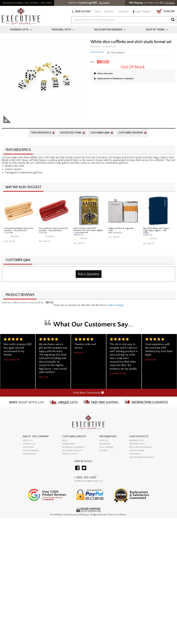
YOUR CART (166, 11)
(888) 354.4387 (81, 12)
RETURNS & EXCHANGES (73, 447)
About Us (109, 12)
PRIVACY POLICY (70, 454)
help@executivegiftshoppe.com (88, 481)
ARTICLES (104, 440)
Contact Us (123, 12)
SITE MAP (103, 451)
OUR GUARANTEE (31, 451)
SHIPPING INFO (69, 444)
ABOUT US (28, 440)
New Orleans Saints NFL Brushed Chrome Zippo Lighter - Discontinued (88, 230)
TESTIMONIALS (30, 454)
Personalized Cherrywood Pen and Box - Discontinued (54, 229)
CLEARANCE (135, 454)
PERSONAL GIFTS (137, 444)
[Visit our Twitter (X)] (84, 468)
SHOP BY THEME (137, 451)
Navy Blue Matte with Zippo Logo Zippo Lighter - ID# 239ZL (156, 230)
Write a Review (97, 52)
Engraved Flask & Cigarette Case (121, 229)
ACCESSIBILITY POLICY (72, 451)
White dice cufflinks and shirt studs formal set (22, 303)
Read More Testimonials (88, 393)
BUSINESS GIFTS (136, 440)
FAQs (65, 440)
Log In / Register (142, 12)
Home (98, 12)
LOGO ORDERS (106, 447)
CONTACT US (29, 444)
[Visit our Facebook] (77, 468)
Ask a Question (118, 53)
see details (170, 3)
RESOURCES (105, 444)
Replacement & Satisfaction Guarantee (114, 79)
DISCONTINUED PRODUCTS (142, 457)
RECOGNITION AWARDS (141, 447)
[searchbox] (124, 20)
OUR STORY (28, 447)
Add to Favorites (103, 74)
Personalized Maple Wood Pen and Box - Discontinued (19, 229)
